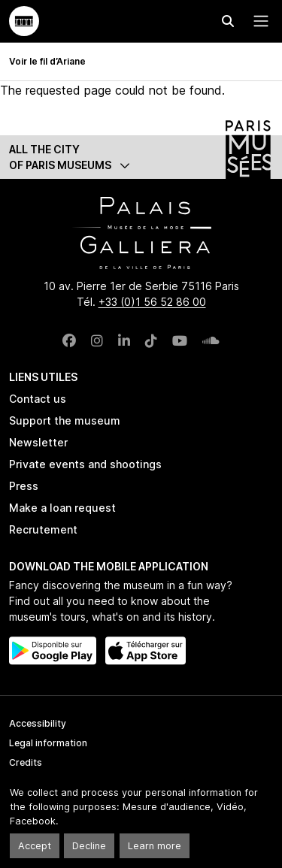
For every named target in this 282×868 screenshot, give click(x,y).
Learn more (155, 846)
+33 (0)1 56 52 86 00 (152, 302)
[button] (141, 157)
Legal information (48, 743)
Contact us (38, 399)
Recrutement (43, 529)
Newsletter (38, 442)
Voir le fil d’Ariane (47, 61)
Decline (89, 846)
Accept (35, 846)
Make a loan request (62, 508)
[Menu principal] (258, 21)
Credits (26, 762)
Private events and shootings (85, 464)
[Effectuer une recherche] (228, 21)
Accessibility (38, 723)
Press (24, 486)
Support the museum (65, 420)
